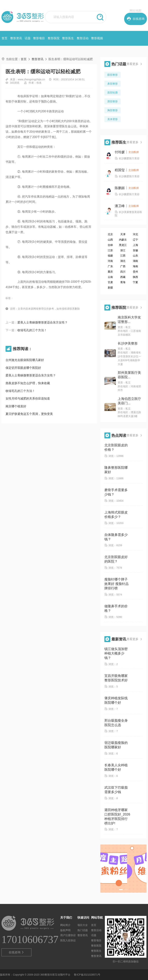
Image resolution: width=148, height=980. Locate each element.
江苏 (110, 250)
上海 (135, 245)
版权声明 (65, 930)
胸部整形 (113, 110)
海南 (135, 266)
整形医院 (54, 38)
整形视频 (97, 38)
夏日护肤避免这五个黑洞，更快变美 (29, 414)
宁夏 (135, 282)
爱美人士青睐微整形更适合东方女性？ (42, 322)
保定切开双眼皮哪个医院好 (23, 368)
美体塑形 (113, 119)
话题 (28, 38)
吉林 (110, 245)
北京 (110, 234)
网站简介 (65, 925)
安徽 (135, 250)
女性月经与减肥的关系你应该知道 (28, 398)
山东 (135, 256)
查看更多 (135, 64)
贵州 (135, 272)
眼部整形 (113, 75)
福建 (110, 256)
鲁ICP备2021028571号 (87, 975)
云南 (110, 277)
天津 (123, 234)
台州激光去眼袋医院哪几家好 (25, 360)
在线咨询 (17, 952)
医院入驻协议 (68, 940)
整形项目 (39, 38)
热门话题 (83, 930)
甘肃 (110, 282)
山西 (110, 240)
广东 (110, 266)
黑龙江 (123, 245)
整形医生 (68, 38)
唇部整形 (113, 101)
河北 (135, 234)
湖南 (135, 261)
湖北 (123, 261)
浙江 (123, 250)
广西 (123, 266)
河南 (110, 261)
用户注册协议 (68, 935)
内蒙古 (123, 240)
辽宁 (135, 240)
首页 (4, 38)
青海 (123, 282)
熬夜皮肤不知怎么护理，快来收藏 (28, 383)
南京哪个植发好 (16, 406)
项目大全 (83, 925)
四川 (123, 272)
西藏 (123, 277)
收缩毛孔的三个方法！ (32, 330)
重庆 (110, 272)
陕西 (135, 277)
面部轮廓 (113, 93)
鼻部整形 (113, 84)
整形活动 (83, 38)
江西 (123, 256)
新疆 (110, 288)
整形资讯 (16, 38)
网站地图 (135, 11)
